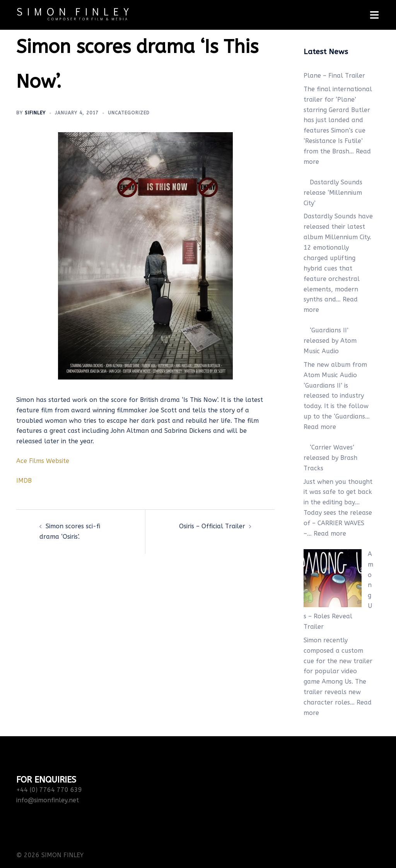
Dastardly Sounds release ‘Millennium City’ (333, 193)
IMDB (24, 481)
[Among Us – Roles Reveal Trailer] (333, 578)
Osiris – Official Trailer (212, 526)
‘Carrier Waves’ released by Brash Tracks (330, 458)
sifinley (35, 113)
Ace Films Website (43, 461)
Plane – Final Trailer (334, 76)
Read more (320, 427)
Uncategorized (129, 113)
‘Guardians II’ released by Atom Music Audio (330, 341)
